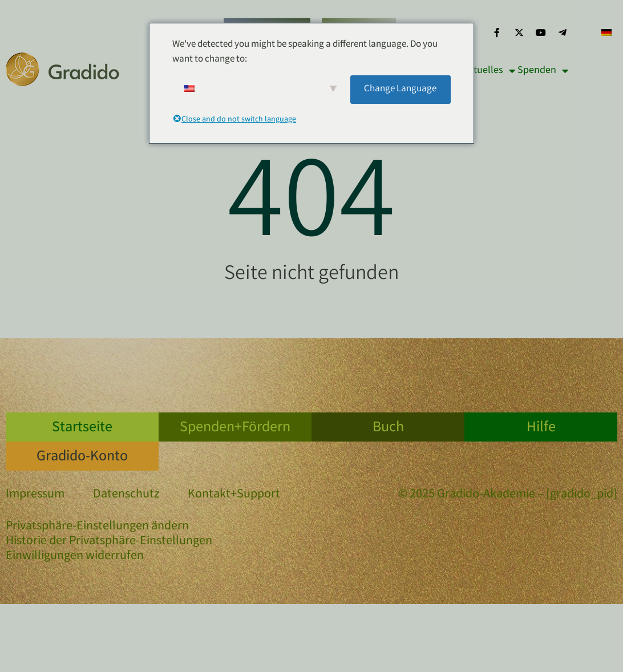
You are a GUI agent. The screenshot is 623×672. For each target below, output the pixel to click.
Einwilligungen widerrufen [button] (75, 557)
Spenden (543, 71)
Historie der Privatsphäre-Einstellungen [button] (109, 542)
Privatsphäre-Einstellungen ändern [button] (97, 527)
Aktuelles (489, 71)
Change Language (400, 89)
